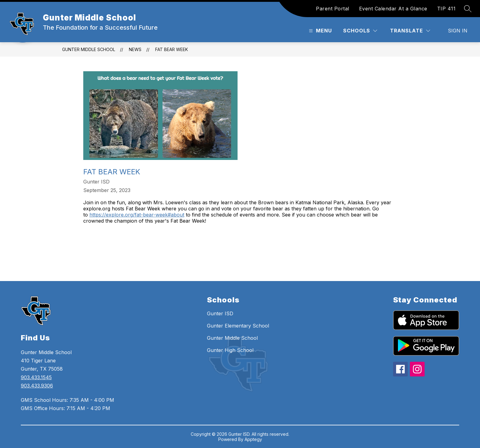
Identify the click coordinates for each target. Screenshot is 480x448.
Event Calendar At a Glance (393, 9)
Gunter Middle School (89, 49)
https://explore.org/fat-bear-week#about (137, 215)
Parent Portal (333, 9)
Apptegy (253, 439)
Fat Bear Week (172, 49)
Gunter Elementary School (238, 326)
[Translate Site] (410, 31)
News (135, 49)
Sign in (458, 31)
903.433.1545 (36, 377)
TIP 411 (446, 9)
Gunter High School (230, 350)
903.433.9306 (37, 386)
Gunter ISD (220, 313)
